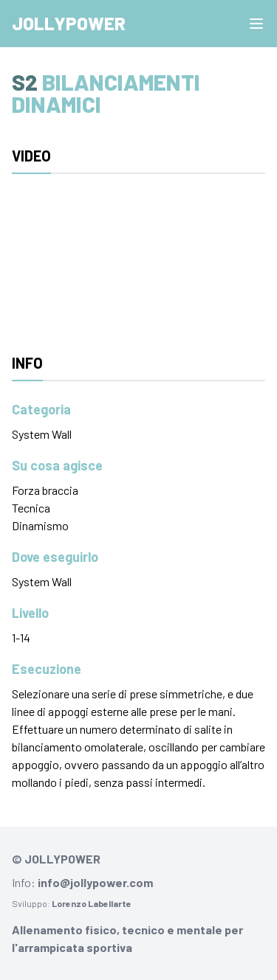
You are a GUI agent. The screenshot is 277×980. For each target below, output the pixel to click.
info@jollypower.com (95, 882)
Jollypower (69, 23)
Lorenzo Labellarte (92, 903)
